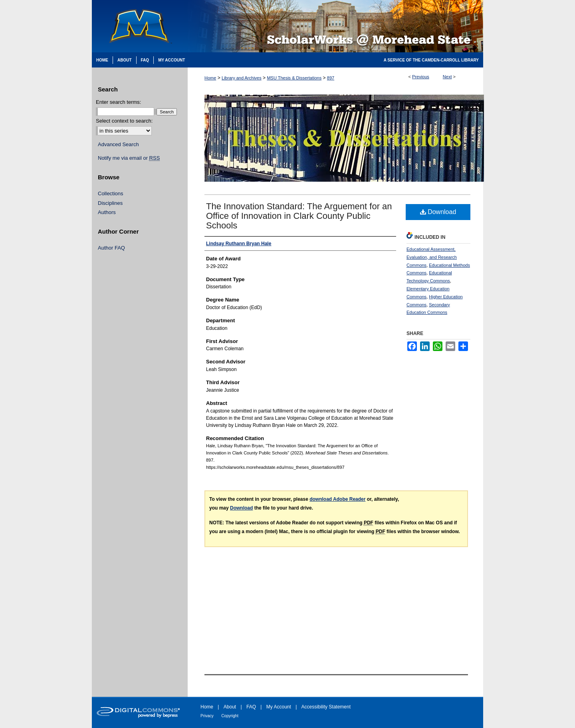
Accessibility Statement (326, 707)
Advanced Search (118, 144)
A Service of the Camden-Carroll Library (431, 60)
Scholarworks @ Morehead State (335, 26)
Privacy (207, 716)
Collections (111, 193)
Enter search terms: (118, 102)
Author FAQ (111, 248)
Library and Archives (242, 78)
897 (331, 78)
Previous (421, 77)
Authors (107, 212)
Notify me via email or (129, 158)
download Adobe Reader (337, 499)
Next (447, 77)
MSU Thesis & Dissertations (294, 78)
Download (438, 212)
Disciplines (110, 203)
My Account (279, 707)
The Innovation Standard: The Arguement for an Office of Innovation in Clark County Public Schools (299, 216)
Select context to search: (124, 121)
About (230, 707)
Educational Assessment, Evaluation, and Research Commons (432, 257)
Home (210, 78)
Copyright (230, 716)
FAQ (251, 707)
